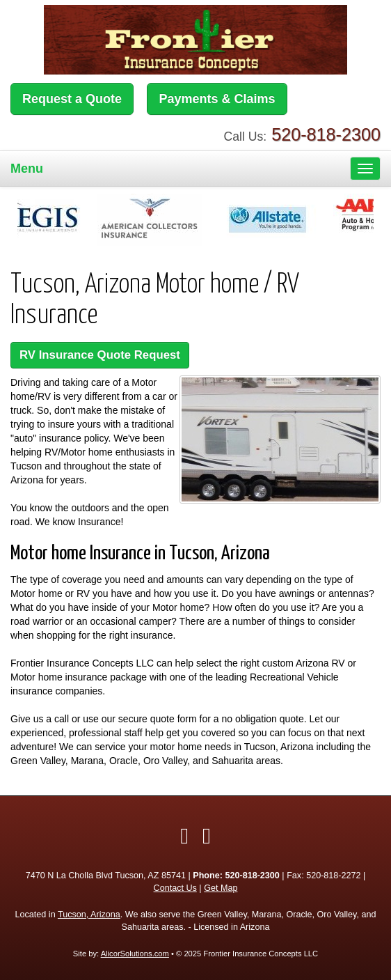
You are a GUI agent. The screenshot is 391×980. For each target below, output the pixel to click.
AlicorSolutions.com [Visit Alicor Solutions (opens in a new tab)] (135, 954)
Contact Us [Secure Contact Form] (175, 888)
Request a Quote (72, 99)
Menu (27, 169)
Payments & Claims (217, 99)
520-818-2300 (326, 134)
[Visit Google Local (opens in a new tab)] (207, 836)
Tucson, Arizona (89, 915)
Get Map (221, 888)
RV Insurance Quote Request (100, 355)
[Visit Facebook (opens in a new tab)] (184, 836)
